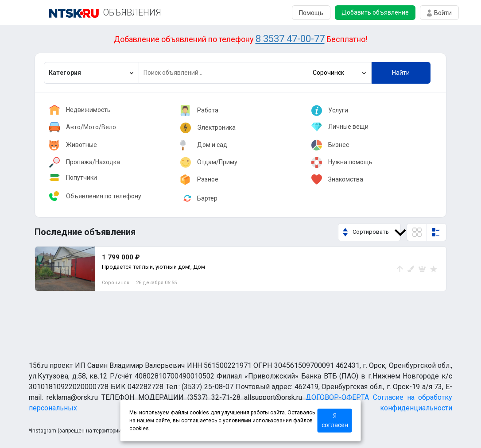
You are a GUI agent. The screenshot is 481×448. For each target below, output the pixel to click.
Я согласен (335, 420)
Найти (401, 73)
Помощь (311, 13)
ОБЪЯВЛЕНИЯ (132, 12)
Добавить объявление (375, 12)
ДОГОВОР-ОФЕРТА (337, 397)
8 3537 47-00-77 (290, 39)
